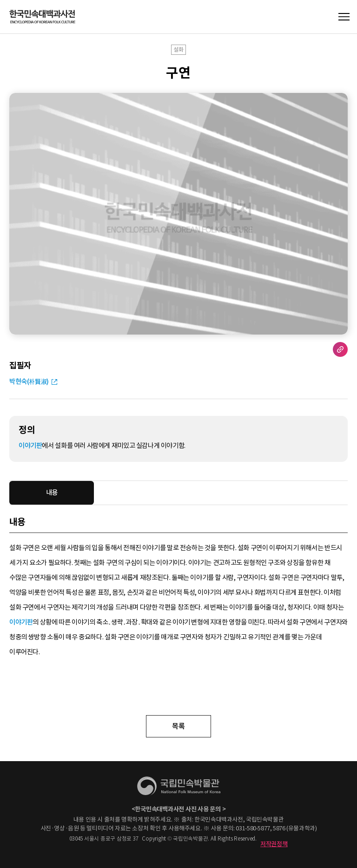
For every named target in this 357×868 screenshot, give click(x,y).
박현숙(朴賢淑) (29, 381)
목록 (178, 726)
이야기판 (30, 446)
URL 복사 (340, 349)
